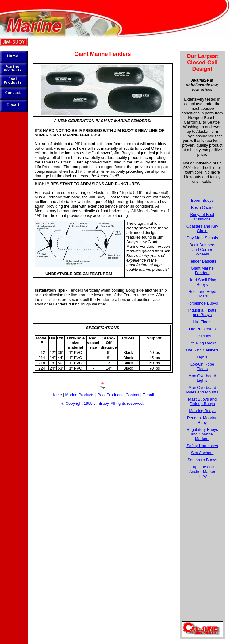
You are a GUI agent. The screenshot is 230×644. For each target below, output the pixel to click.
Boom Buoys (202, 200)
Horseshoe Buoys (202, 303)
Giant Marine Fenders (202, 270)
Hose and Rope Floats (202, 294)
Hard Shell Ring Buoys (202, 282)
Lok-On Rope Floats (202, 366)
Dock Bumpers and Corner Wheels (202, 249)
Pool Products (110, 395)
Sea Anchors (202, 453)
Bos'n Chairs (202, 207)
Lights (202, 357)
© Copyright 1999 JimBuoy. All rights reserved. (102, 403)
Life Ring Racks (202, 343)
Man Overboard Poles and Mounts (202, 390)
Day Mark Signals (202, 238)
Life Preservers (202, 329)
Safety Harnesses (202, 446)
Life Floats (202, 322)
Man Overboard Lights (202, 378)
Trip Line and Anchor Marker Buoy (202, 471)
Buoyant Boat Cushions (202, 217)
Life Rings (202, 336)
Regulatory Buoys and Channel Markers (202, 434)
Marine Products (80, 395)
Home (57, 395)
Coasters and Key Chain (202, 228)
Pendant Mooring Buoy (202, 420)
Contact (132, 395)
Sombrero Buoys (202, 460)
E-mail (148, 395)
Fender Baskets (202, 261)
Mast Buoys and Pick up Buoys (202, 401)
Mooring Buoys (202, 411)
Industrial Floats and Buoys (202, 312)
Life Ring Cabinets (202, 350)
